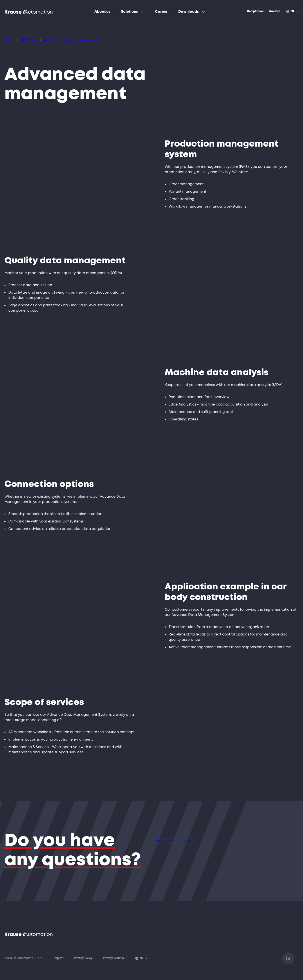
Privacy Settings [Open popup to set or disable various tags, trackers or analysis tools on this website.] (114, 959)
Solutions (25, 39)
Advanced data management (58, 39)
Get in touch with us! (184, 846)
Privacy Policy (83, 959)
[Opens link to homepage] (29, 12)
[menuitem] (102, 12)
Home (8, 39)
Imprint (59, 959)
